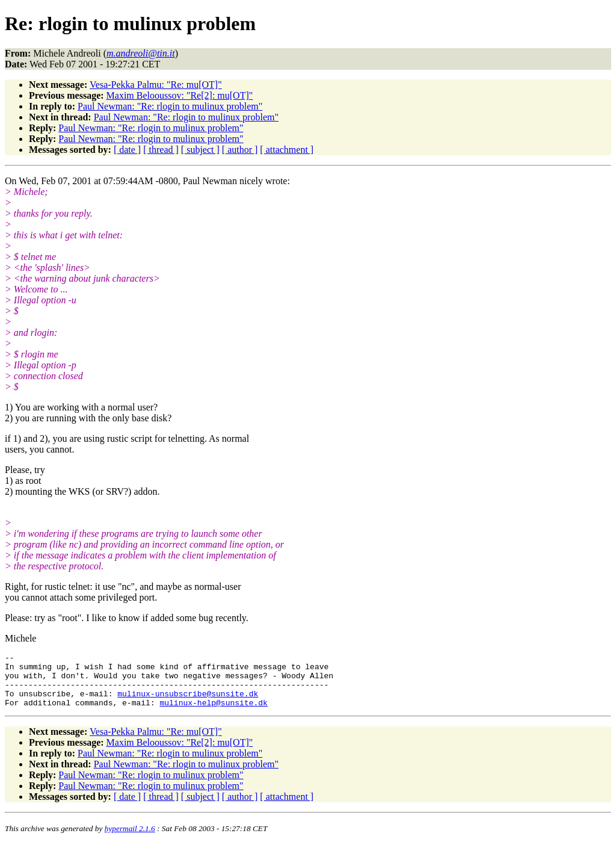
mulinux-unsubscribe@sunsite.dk (188, 702)
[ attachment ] (287, 150)
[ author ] (240, 150)
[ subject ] (200, 150)
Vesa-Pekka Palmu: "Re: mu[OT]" (156, 85)
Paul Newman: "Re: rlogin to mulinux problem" (170, 106)
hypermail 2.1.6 (130, 839)
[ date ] (127, 150)
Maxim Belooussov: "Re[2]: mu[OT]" (180, 95)
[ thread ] (161, 150)
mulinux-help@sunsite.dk (213, 713)
